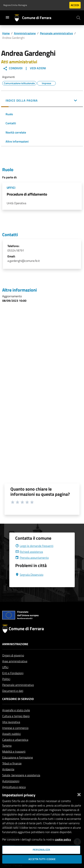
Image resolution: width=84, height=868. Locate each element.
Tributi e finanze (12, 763)
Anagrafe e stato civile (16, 710)
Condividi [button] (13, 68)
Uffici (5, 667)
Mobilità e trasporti (14, 751)
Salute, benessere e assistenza (21, 775)
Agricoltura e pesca (14, 787)
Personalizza (41, 850)
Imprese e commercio (15, 728)
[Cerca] (78, 18)
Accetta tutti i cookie (42, 859)
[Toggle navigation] (7, 17)
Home (6, 33)
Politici (6, 679)
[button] (42, 101)
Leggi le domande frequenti (34, 546)
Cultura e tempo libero (16, 716)
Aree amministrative (15, 661)
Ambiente (8, 769)
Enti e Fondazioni (13, 673)
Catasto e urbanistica (15, 740)
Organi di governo (13, 655)
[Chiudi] (79, 794)
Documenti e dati (13, 691)
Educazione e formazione (18, 757)
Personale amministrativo (56, 33)
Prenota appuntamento (32, 558)
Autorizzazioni (11, 781)
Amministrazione (25, 33)
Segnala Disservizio (29, 575)
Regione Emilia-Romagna (15, 5)
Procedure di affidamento (27, 194)
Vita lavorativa (11, 722)
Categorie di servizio (18, 699)
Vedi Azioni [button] (35, 68)
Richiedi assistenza (29, 552)
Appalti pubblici (12, 734)
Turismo (7, 746)
